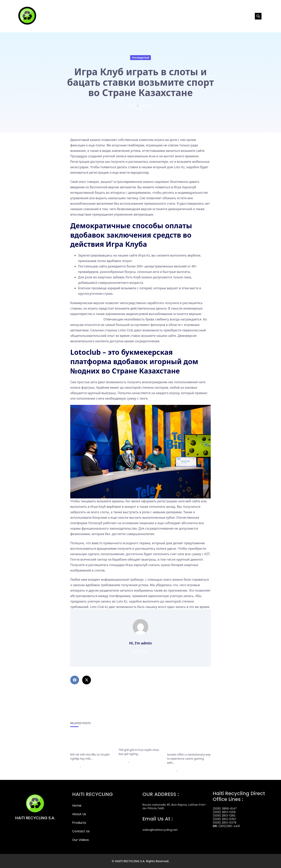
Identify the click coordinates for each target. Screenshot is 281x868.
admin (131, 106)
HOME (151, 16)
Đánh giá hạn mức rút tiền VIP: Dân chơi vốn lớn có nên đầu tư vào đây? (91, 743)
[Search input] (236, 16)
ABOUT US (165, 16)
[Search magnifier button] (258, 16)
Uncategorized (140, 58)
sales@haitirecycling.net (160, 826)
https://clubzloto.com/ (86, 319)
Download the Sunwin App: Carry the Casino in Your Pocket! (188, 743)
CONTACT (204, 16)
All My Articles (141, 651)
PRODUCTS (184, 16)
